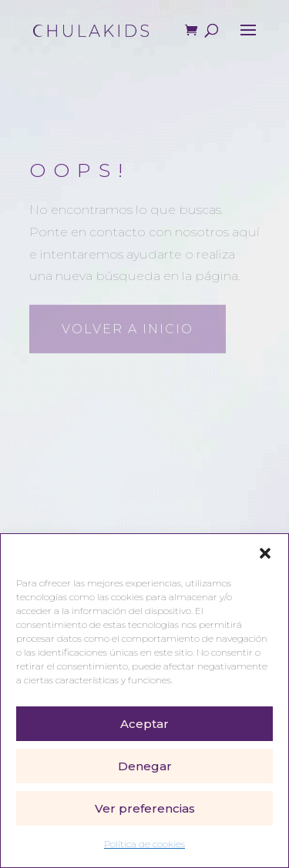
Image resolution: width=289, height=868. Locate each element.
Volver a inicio (128, 327)
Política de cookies (144, 844)
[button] (265, 553)
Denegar (145, 766)
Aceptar (144, 724)
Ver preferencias (145, 808)
